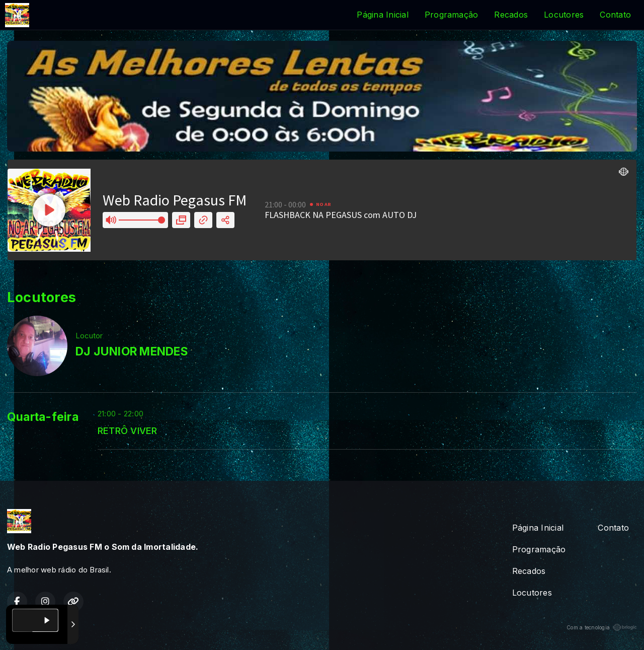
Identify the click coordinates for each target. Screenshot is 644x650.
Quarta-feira (43, 417)
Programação (452, 15)
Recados (511, 15)
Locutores (564, 15)
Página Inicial (382, 15)
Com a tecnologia (602, 627)
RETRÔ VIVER (128, 430)
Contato (615, 15)
